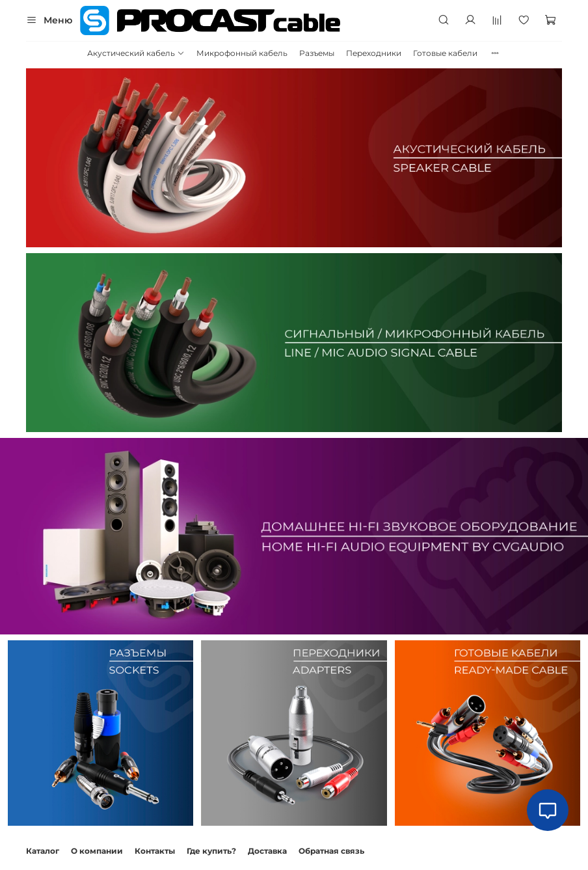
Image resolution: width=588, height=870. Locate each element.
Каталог (43, 851)
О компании (97, 851)
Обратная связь (331, 851)
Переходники (374, 53)
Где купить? (211, 851)
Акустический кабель (136, 53)
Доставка (267, 851)
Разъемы (317, 53)
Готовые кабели (445, 53)
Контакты (155, 851)
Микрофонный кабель (242, 53)
